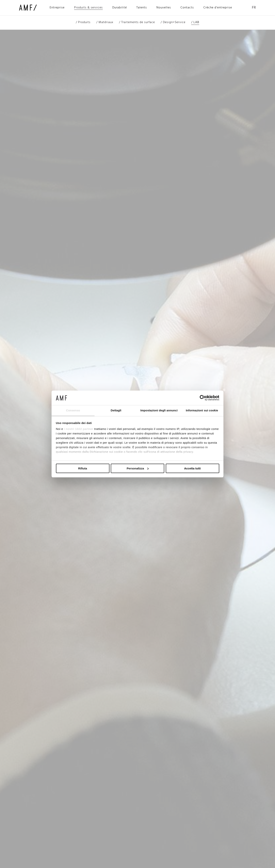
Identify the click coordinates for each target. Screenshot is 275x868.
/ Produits (83, 22)
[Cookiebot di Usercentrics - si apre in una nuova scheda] (203, 398)
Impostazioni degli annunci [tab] (159, 410)
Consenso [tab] (73, 410)
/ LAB (195, 22)
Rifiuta (83, 468)
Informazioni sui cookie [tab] (202, 410)
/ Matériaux (105, 22)
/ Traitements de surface (137, 22)
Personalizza (138, 468)
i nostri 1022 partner (79, 429)
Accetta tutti (192, 468)
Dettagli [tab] (116, 410)
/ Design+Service (173, 22)
